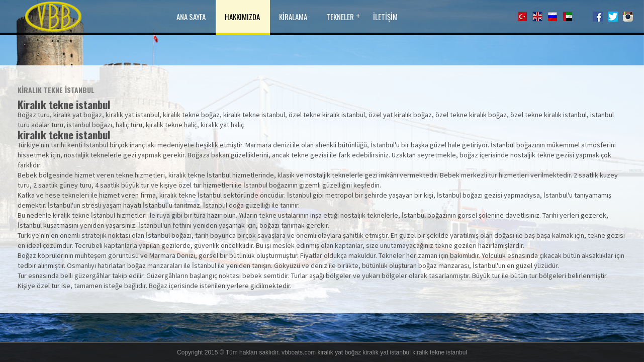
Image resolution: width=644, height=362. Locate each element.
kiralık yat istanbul (387, 352)
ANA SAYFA (191, 17)
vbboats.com (299, 352)
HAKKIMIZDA (242, 17)
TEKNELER (340, 17)
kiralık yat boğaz (339, 352)
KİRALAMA (293, 17)
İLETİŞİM (385, 17)
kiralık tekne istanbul (440, 352)
